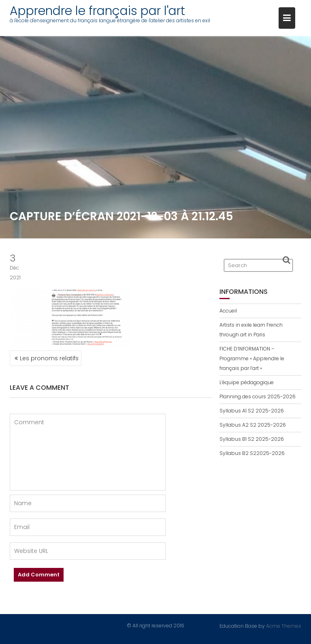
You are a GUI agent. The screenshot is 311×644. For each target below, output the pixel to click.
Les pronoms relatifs (49, 358)
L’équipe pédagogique (247, 382)
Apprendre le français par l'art (97, 11)
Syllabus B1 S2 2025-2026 (252, 439)
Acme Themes (284, 626)
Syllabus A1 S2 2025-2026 (252, 411)
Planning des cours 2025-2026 (258, 396)
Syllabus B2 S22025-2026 (252, 453)
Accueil (228, 311)
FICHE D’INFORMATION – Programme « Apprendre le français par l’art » (252, 358)
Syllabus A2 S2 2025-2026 (253, 425)
